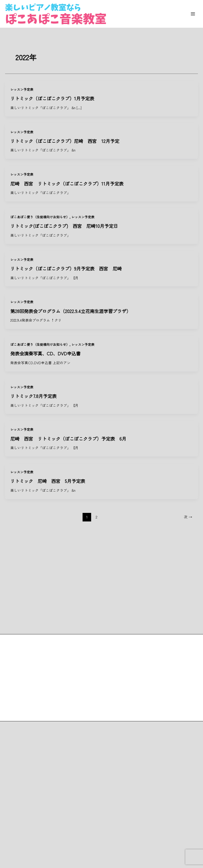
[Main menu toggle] (193, 14)
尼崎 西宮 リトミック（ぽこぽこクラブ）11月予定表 (67, 183)
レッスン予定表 (22, 89)
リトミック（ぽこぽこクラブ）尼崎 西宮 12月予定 (65, 141)
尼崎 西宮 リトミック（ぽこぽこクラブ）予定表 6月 (68, 439)
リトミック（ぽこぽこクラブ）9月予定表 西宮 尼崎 (66, 268)
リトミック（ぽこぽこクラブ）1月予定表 (55, 98)
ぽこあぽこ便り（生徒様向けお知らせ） (40, 217)
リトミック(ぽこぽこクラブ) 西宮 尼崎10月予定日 (64, 226)
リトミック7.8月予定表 (33, 396)
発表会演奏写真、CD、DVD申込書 (45, 353)
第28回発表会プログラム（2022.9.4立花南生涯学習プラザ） (71, 311)
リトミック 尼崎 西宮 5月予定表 (48, 481)
